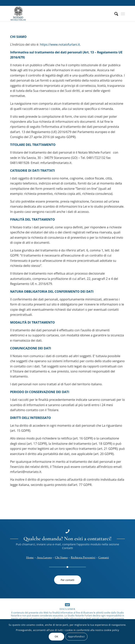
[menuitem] (114, 14)
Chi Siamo (61, 557)
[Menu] (123, 14)
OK (56, 637)
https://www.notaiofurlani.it (60, 44)
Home (30, 557)
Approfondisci (76, 637)
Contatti (104, 557)
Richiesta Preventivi (83, 557)
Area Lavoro (44, 557)
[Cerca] (114, 14)
